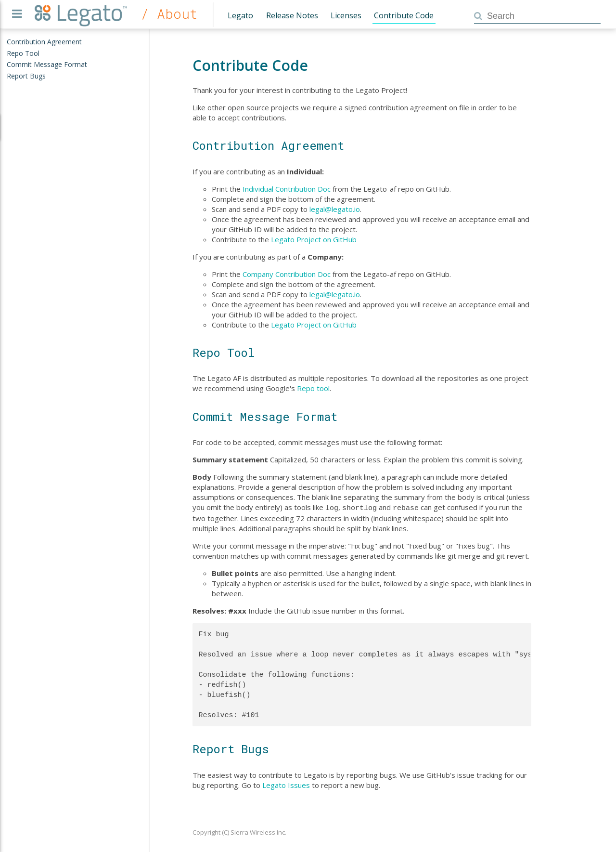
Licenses (346, 15)
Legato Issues (286, 784)
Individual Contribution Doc (287, 189)
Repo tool (313, 388)
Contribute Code (404, 15)
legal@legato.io (335, 209)
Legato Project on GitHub (314, 239)
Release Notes (292, 15)
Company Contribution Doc (287, 274)
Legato (240, 15)
